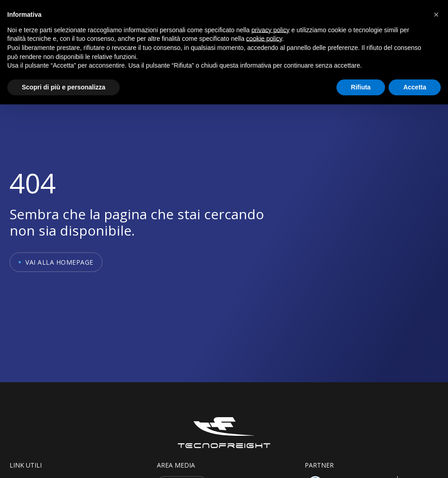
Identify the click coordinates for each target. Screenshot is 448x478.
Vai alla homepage (59, 262)
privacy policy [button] (271, 30)
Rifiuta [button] (361, 87)
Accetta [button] (415, 87)
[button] (436, 15)
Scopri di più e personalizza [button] (63, 87)
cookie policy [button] (264, 39)
